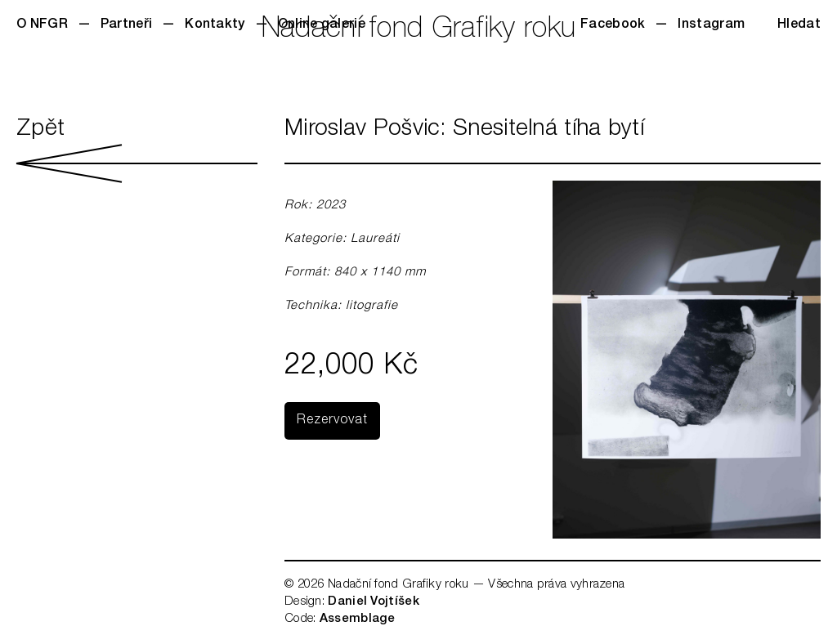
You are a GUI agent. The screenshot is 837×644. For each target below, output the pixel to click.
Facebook (613, 25)
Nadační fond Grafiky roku (419, 31)
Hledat (799, 25)
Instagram (711, 25)
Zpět (137, 150)
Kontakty (215, 25)
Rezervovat (332, 421)
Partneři (126, 25)
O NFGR (42, 25)
